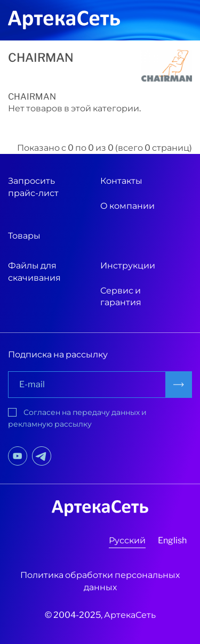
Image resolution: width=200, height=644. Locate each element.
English (172, 540)
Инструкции (128, 266)
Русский (127, 540)
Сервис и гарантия (121, 296)
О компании (127, 206)
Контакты (121, 181)
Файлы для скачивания (34, 271)
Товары (24, 236)
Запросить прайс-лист (33, 187)
